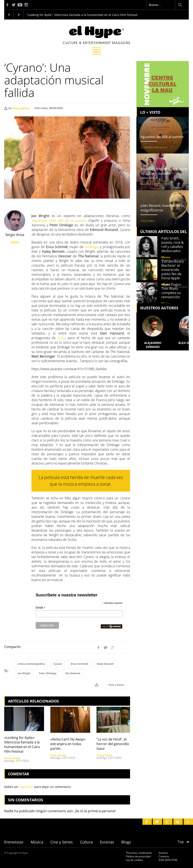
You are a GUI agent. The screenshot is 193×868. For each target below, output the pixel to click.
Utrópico (161, 184)
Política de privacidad (138, 856)
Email (41, 608)
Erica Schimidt (79, 664)
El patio (147, 148)
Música (160, 148)
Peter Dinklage (48, 673)
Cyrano (58, 664)
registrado (26, 787)
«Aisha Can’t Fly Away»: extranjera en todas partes (68, 744)
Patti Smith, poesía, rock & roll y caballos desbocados (173, 245)
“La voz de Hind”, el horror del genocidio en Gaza (115, 744)
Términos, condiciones (139, 853)
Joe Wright (24, 673)
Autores (163, 853)
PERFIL (15, 243)
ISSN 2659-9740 (168, 860)
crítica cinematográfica (31, 664)
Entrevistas (14, 842)
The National (73, 673)
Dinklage (91, 247)
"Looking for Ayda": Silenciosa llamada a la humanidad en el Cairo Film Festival (82, 15)
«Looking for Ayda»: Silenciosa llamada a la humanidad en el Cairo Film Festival (22, 744)
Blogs (126, 842)
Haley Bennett (105, 664)
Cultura (147, 221)
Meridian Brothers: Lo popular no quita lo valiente (164, 171)
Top (183, 842)
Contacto (164, 856)
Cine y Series (21, 108)
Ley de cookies (134, 860)
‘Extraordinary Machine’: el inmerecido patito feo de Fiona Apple (173, 270)
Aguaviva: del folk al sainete (162, 137)
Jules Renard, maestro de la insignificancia (162, 208)
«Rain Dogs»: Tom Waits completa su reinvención (171, 291)
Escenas (107, 842)
